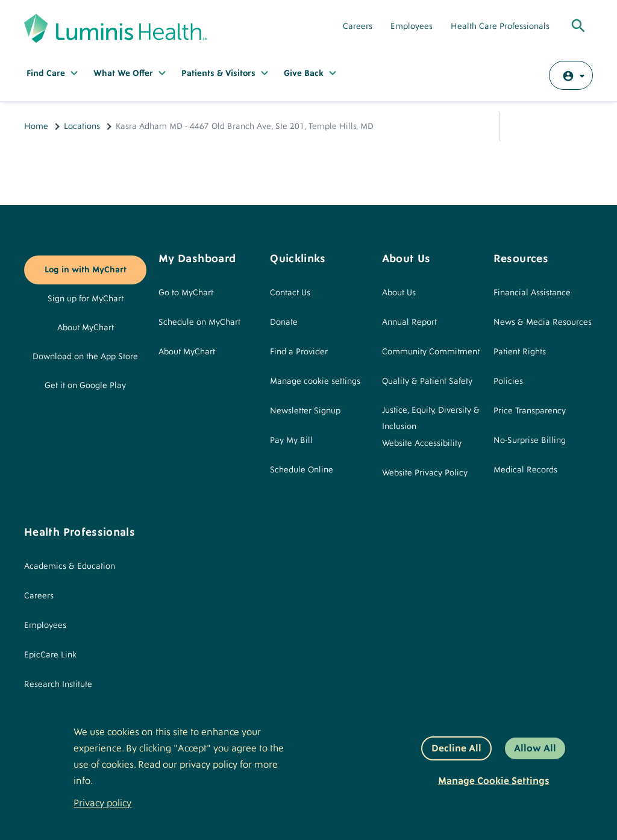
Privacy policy (102, 803)
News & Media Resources (543, 322)
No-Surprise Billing (530, 440)
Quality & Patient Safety (427, 381)
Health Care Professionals (500, 27)
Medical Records (525, 470)
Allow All (535, 748)
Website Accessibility (422, 444)
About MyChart (86, 328)
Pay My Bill (291, 440)
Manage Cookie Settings (494, 781)
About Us (399, 293)
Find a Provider (299, 352)
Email (550, 127)
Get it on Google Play (85, 386)
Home (36, 127)
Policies (508, 381)
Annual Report (409, 322)
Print (578, 127)
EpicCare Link (50, 655)
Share (521, 127)
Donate (284, 322)
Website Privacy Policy (425, 473)
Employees (412, 27)
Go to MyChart (186, 293)
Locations (82, 127)
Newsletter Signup (305, 411)
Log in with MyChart (86, 270)
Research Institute (58, 685)
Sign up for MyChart (86, 299)
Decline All (456, 748)
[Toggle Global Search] (578, 27)
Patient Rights (520, 352)
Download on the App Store (85, 357)
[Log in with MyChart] (571, 75)
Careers (358, 27)
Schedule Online (302, 470)
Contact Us (290, 293)
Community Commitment (431, 352)
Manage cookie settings (315, 381)
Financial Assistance (532, 293)
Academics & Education (70, 566)
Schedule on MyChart (199, 322)
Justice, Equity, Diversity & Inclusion (431, 418)
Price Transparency (530, 411)
